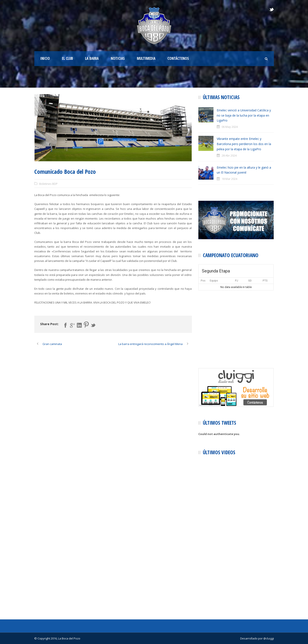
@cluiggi (269, 638)
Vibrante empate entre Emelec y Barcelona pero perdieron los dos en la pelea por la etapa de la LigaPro (244, 144)
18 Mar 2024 (229, 179)
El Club (67, 58)
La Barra (92, 58)
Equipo (214, 281)
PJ (237, 281)
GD (250, 281)
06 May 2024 (230, 127)
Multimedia (146, 58)
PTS (265, 281)
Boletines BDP (48, 184)
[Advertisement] (236, 323)
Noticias (118, 58)
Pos (203, 281)
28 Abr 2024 (229, 155)
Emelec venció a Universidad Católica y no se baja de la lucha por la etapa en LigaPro (244, 115)
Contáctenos (178, 58)
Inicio (45, 58)
